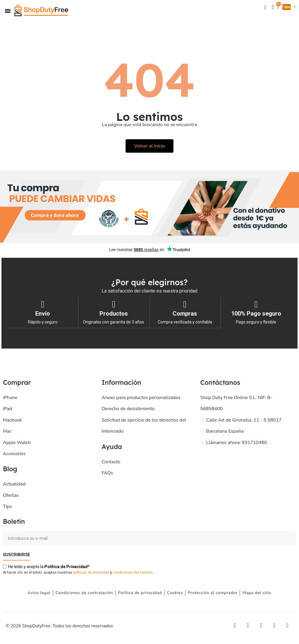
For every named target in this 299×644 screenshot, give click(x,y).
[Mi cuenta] (273, 7)
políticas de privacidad (91, 572)
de (66, 566)
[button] (265, 7)
